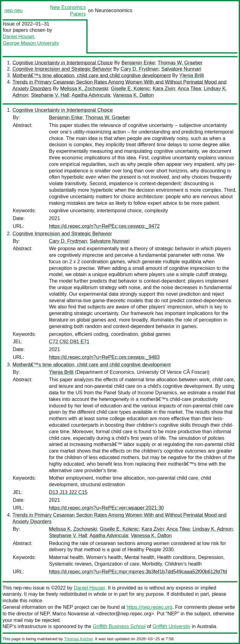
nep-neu (14, 10)
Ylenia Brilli (192, 75)
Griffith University (171, 626)
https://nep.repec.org (149, 607)
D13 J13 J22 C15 (68, 492)
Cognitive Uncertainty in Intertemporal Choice (63, 63)
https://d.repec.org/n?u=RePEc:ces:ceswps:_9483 (104, 357)
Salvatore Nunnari (181, 69)
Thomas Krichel (78, 639)
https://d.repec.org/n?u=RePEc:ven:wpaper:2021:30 (106, 508)
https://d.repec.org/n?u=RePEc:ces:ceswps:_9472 (104, 226)
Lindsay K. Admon (213, 529)
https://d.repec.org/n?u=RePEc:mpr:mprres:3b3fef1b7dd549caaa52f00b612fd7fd (138, 572)
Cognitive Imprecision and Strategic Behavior (62, 69)
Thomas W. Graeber (180, 63)
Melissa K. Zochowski (84, 89)
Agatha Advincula (91, 95)
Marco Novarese (71, 614)
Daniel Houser (19, 37)
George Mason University (31, 43)
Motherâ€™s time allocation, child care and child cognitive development (92, 75)
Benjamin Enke (138, 63)
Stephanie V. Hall (50, 95)
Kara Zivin (164, 89)
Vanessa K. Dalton (133, 95)
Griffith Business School (119, 626)
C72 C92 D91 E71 (69, 342)
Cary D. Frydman (140, 69)
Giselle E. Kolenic (130, 89)
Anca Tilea (189, 89)
